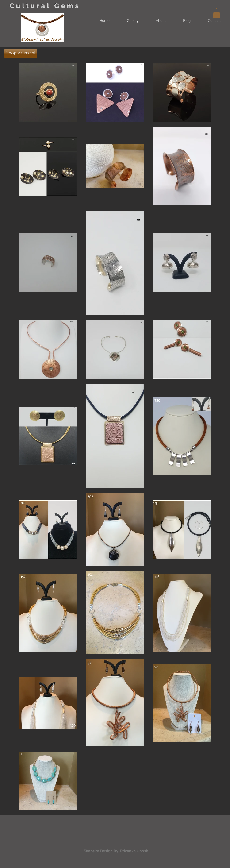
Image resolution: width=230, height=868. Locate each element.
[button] (217, 13)
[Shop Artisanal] (21, 53)
